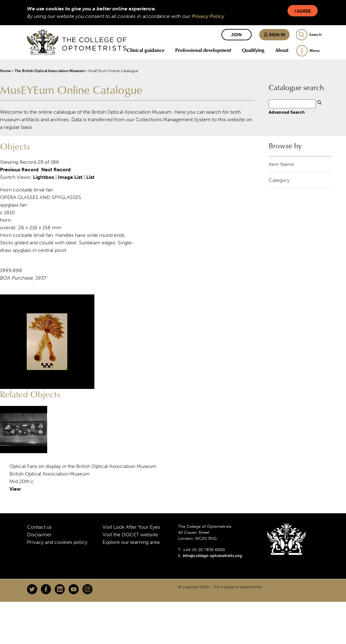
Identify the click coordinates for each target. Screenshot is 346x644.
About (282, 50)
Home (6, 71)
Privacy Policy (208, 16)
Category (279, 180)
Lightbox (44, 177)
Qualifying (253, 50)
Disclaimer (39, 535)
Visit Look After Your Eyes (131, 527)
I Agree (303, 11)
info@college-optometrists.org (212, 556)
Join (237, 35)
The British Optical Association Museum (50, 71)
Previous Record (19, 170)
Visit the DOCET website (130, 535)
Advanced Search (287, 112)
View (15, 489)
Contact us (39, 527)
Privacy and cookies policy (57, 542)
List (90, 177)
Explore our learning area (131, 542)
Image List (70, 177)
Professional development (203, 50)
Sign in (274, 35)
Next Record (56, 170)
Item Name (281, 164)
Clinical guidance (146, 50)
